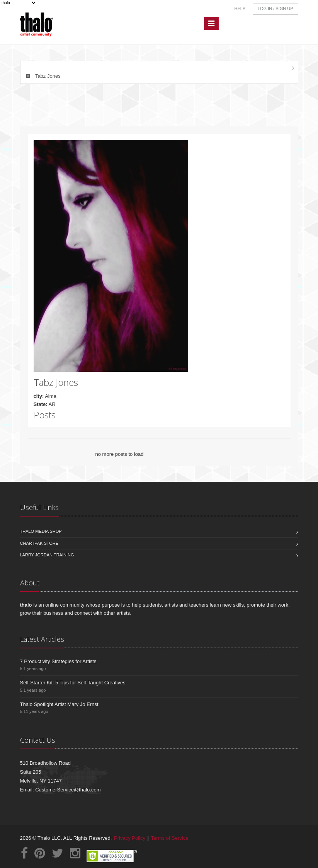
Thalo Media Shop (41, 531)
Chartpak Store (39, 543)
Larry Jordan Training (47, 555)
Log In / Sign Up (275, 9)
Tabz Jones (43, 76)
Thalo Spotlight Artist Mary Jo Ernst (59, 704)
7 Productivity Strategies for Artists (58, 661)
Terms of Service (170, 838)
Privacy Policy (130, 838)
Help (240, 9)
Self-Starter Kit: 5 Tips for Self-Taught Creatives (73, 683)
